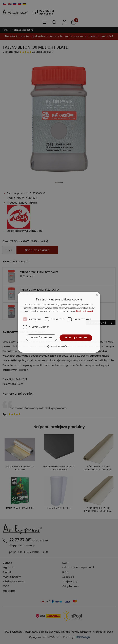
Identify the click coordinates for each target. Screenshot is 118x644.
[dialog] (59, 322)
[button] (59, 346)
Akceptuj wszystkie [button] (76, 338)
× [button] (97, 295)
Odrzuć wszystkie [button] (42, 338)
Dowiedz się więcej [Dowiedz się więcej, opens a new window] (85, 311)
